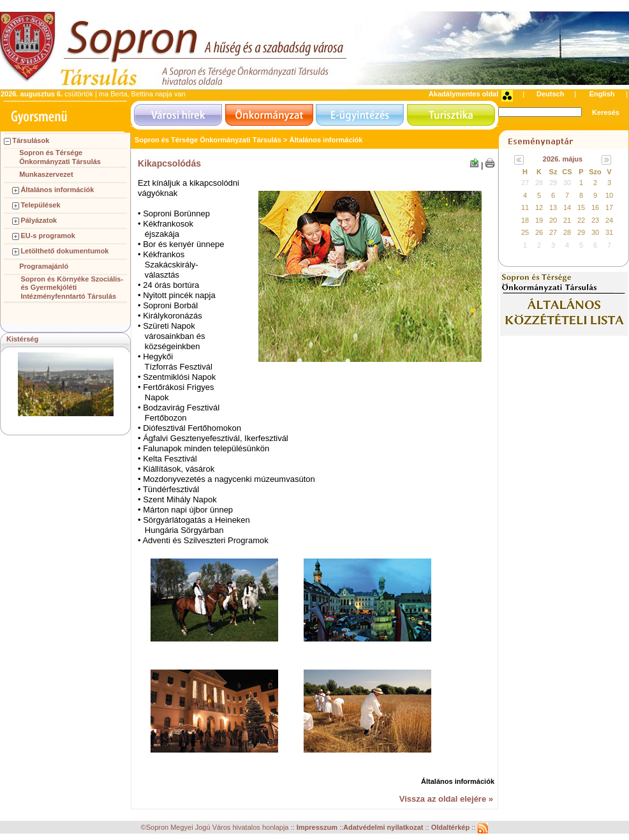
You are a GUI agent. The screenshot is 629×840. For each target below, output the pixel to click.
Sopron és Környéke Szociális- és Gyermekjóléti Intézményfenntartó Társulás (72, 288)
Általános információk (57, 190)
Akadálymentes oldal (463, 94)
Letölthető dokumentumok (64, 251)
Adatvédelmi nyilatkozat (383, 828)
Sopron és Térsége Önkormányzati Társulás (60, 157)
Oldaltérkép (452, 828)
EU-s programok (48, 236)
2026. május (563, 159)
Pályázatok (39, 220)
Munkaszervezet (46, 174)
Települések (40, 205)
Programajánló (44, 266)
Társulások (31, 140)
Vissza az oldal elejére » (446, 799)
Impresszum (318, 828)
